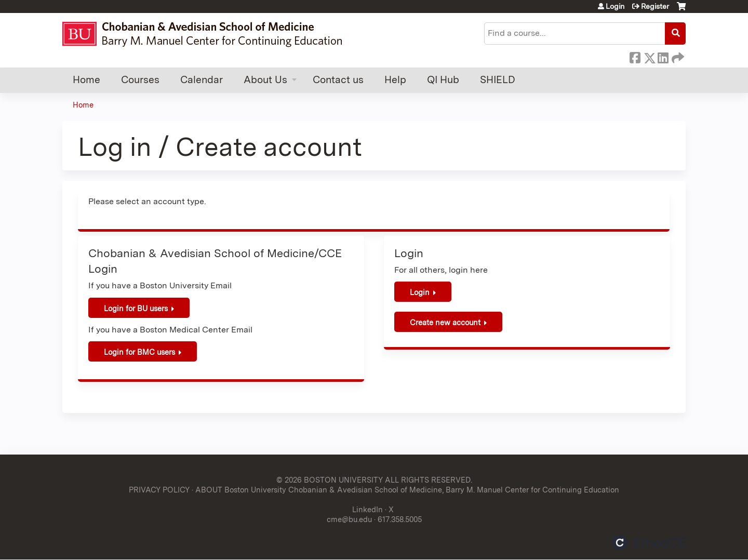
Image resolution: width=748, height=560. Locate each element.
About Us (265, 80)
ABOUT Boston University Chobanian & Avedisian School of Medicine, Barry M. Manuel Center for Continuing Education (407, 490)
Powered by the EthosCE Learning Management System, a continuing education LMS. (649, 543)
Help (395, 80)
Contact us (338, 80)
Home (86, 80)
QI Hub (443, 80)
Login (615, 6)
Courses (140, 80)
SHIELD (498, 80)
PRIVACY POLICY (159, 490)
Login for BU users (136, 308)
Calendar (202, 80)
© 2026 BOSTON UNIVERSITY (330, 480)
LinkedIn (663, 56)
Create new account (445, 322)
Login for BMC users (139, 352)
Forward (677, 56)
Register (655, 6)
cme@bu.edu (349, 519)
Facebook (635, 56)
